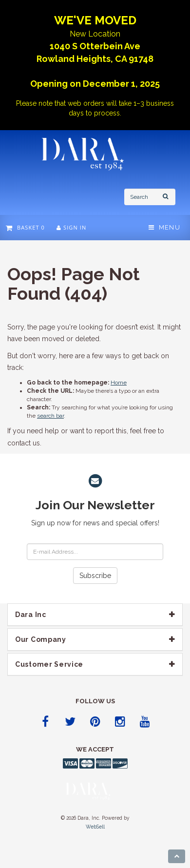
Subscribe (95, 576)
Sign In (71, 227)
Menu (164, 227)
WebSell (95, 827)
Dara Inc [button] (31, 615)
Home (119, 383)
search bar (50, 416)
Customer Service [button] (49, 664)
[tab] (95, 615)
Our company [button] (41, 639)
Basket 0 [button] (25, 227)
